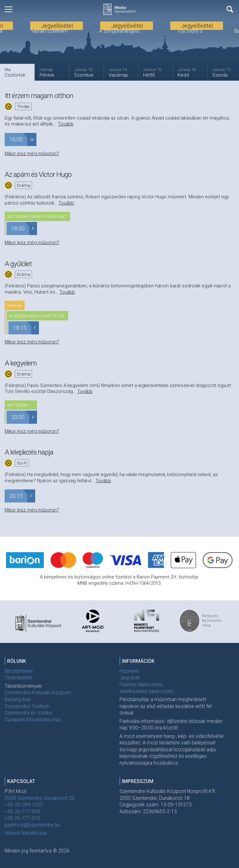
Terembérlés (18, 678)
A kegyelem (21, 363)
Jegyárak (130, 678)
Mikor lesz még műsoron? (32, 153)
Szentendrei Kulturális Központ (38, 693)
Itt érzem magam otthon (39, 96)
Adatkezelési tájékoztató (147, 691)
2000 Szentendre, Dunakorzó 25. (40, 798)
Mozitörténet (19, 671)
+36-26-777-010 (22, 818)
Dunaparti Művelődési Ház (33, 720)
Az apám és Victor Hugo (38, 174)
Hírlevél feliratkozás (26, 833)
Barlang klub (18, 699)
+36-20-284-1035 (24, 805)
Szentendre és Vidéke (28, 713)
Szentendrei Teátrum (27, 706)
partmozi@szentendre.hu (32, 825)
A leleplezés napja (29, 452)
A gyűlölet (18, 264)
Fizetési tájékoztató (141, 684)
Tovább (66, 124)
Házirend (129, 671)
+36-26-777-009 (22, 811)
